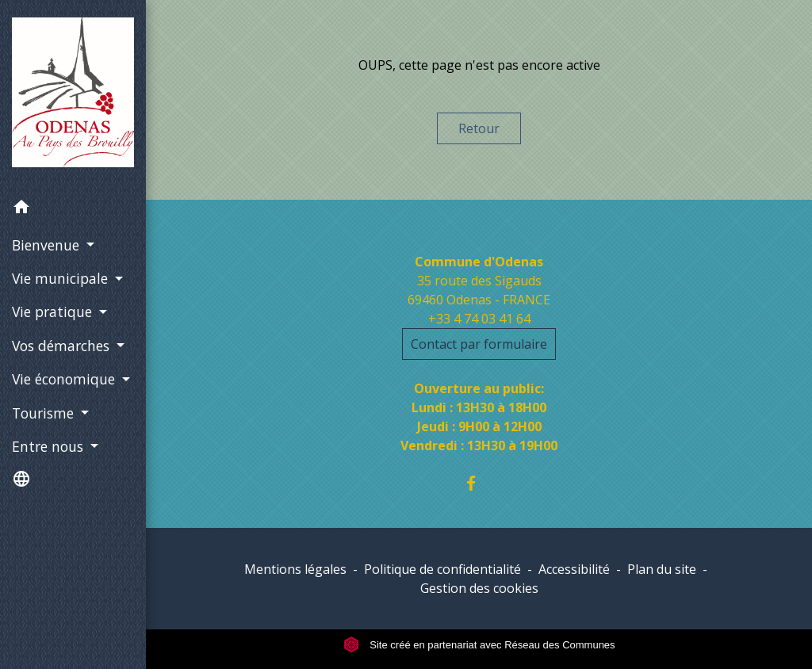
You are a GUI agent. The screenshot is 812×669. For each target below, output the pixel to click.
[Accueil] (73, 96)
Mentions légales (295, 569)
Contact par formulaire (479, 344)
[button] (73, 209)
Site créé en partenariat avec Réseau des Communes (479, 645)
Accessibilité (574, 569)
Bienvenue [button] (48, 245)
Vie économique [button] (65, 379)
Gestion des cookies (479, 588)
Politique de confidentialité (442, 569)
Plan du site (662, 569)
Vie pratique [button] (54, 312)
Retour (479, 128)
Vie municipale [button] (62, 278)
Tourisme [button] (45, 413)
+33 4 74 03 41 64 (479, 319)
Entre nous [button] (50, 446)
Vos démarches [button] (63, 346)
